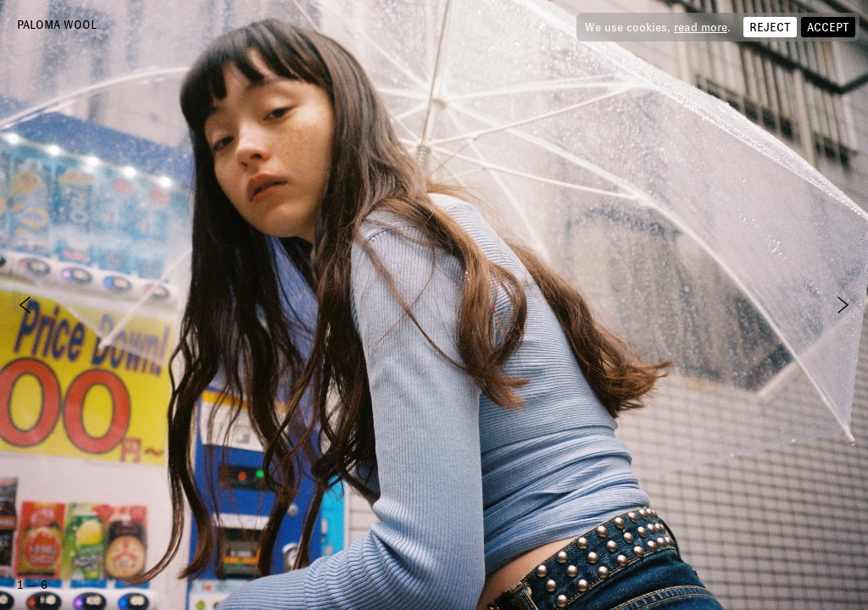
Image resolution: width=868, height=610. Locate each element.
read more (701, 27)
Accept (828, 27)
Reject (770, 27)
